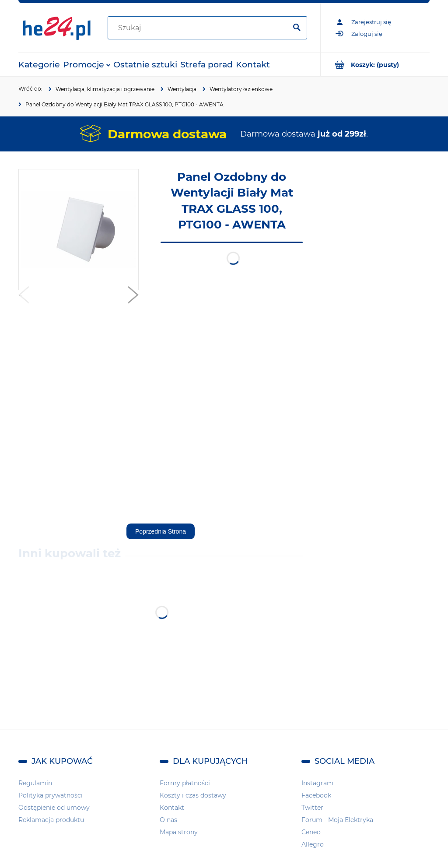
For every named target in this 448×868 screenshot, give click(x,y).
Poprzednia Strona (161, 531)
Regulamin (35, 783)
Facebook (316, 795)
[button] (24, 297)
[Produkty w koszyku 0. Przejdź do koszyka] (375, 65)
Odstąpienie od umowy (54, 808)
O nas (168, 820)
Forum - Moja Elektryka (337, 820)
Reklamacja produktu (51, 820)
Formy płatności (185, 783)
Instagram (317, 783)
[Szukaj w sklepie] (199, 28)
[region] (377, 300)
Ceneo (311, 832)
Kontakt (172, 808)
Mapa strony (179, 832)
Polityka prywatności (51, 795)
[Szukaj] (297, 28)
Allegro (313, 844)
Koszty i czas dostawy (193, 795)
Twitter (312, 808)
